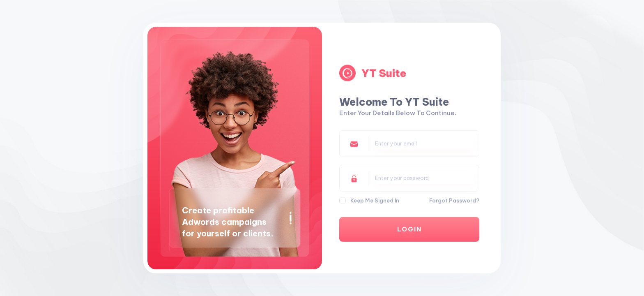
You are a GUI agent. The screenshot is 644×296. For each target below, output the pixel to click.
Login (409, 231)
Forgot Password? (454, 201)
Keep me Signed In (375, 201)
